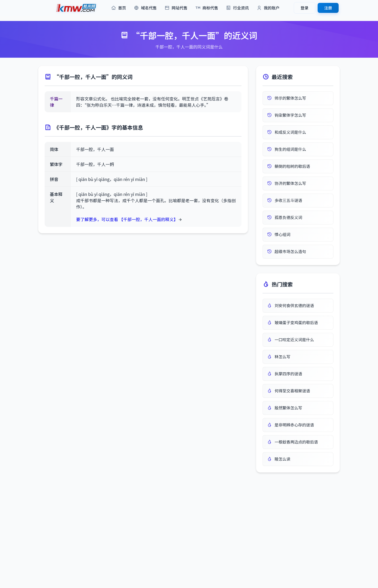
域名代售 (145, 8)
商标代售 (207, 8)
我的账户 (268, 8)
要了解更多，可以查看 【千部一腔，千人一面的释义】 (127, 219)
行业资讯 (237, 8)
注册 (328, 8)
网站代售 (176, 8)
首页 (119, 8)
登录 (304, 8)
